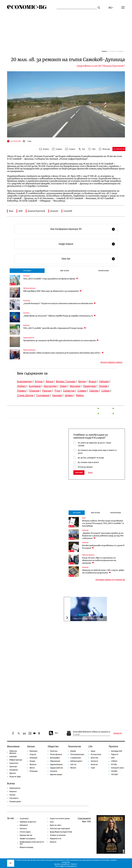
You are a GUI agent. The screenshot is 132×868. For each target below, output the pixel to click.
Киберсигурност (76, 761)
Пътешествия (83, 615)
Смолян (94, 391)
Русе (57, 391)
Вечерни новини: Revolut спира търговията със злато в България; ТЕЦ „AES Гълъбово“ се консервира (103, 523)
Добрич (21, 386)
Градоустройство (29, 338)
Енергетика (14, 763)
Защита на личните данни (60, 819)
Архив (90, 473)
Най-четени (65, 271)
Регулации (27, 301)
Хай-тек (73, 764)
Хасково (57, 395)
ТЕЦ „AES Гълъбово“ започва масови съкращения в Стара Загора (55, 328)
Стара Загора (25, 395)
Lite (90, 746)
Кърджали (35, 386)
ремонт (54, 211)
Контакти (23, 829)
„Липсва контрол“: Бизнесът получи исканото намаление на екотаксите (60, 303)
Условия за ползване (58, 835)
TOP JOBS (115, 775)
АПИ (20, 211)
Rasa (11, 211)
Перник (103, 386)
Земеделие (14, 770)
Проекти (113, 746)
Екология (54, 771)
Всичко (11, 783)
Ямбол (80, 395)
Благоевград (25, 381)
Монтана (75, 386)
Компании (26, 276)
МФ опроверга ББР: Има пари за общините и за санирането (53, 291)
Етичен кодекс (25, 832)
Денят (84, 518)
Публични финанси (29, 288)
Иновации (34, 758)
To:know (12, 795)
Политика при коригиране (60, 829)
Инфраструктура (16, 760)
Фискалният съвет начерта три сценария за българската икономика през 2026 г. (64, 353)
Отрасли (33, 754)
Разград (47, 391)
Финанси (33, 764)
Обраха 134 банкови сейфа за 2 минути (88, 619)
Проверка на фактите (28, 822)
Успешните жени (117, 768)
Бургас (39, 381)
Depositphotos (72, 866)
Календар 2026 (117, 751)
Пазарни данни (15, 802)
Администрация (56, 775)
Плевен (22, 391)
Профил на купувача (28, 839)
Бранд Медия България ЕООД (61, 832)
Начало (104, 51)
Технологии (75, 746)
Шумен (69, 395)
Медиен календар (26, 847)
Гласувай (79, 473)
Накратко (13, 792)
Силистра (69, 391)
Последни (27, 271)
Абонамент (24, 825)
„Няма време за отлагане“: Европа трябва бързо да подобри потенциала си (60, 316)
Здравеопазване (56, 764)
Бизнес (31, 746)
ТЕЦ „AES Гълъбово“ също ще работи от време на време (51, 279)
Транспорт (13, 767)
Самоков (68, 211)
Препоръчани (104, 271)
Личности (94, 761)
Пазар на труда (15, 777)
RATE (113, 758)
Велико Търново (66, 381)
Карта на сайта (56, 825)
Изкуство (94, 764)
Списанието (14, 798)
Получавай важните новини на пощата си (92, 732)
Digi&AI (73, 751)
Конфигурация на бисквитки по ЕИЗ (32, 843)
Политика (26, 313)
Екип (52, 822)
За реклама (24, 819)
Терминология (15, 788)
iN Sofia (114, 764)
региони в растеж (36, 211)
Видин (82, 381)
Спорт (93, 768)
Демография (55, 758)
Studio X (74, 864)
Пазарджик (89, 386)
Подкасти (115, 754)
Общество (53, 746)
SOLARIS (114, 771)
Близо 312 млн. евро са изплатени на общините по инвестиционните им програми (99, 560)
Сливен (82, 391)
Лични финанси (56, 754)
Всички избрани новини (111, 362)
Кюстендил (50, 386)
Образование (55, 761)
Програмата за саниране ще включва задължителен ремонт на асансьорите (61, 340)
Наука (93, 751)
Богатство (94, 758)
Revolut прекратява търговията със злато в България (103, 547)
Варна (49, 381)
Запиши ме (118, 733)
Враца (92, 381)
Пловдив (34, 391)
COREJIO (114, 761)
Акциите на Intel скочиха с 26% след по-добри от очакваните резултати (103, 571)
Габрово (104, 381)
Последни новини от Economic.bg (110, 580)
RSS (53, 733)
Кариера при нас (26, 835)
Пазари (32, 761)
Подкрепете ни (56, 839)
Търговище (43, 395)
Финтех (73, 768)
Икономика (13, 746)
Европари (13, 757)
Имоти (32, 768)
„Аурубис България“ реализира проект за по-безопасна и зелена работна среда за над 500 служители (103, 536)
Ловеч (63, 386)
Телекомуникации (77, 754)
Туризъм (13, 773)
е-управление (76, 758)
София (106, 391)
